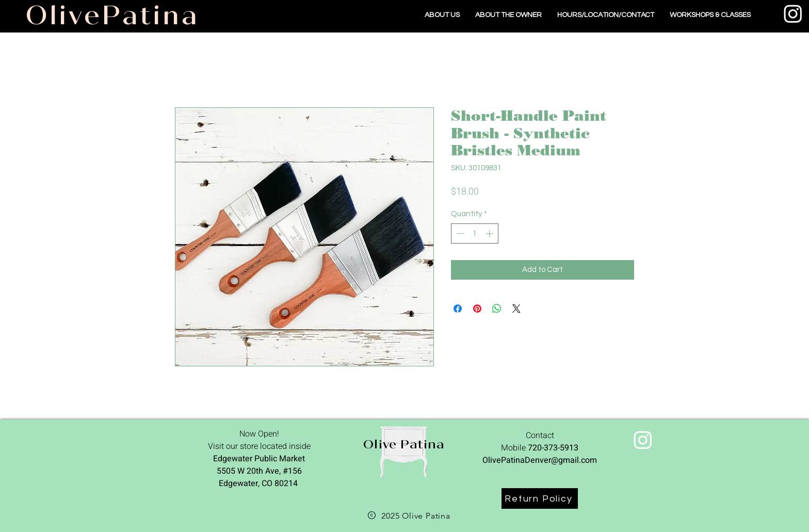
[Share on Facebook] (458, 309)
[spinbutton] (475, 233)
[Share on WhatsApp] (497, 309)
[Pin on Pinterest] (477, 309)
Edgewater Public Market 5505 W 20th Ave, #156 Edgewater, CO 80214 (259, 471)
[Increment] (490, 233)
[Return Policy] (540, 498)
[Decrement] (459, 233)
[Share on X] (516, 309)
